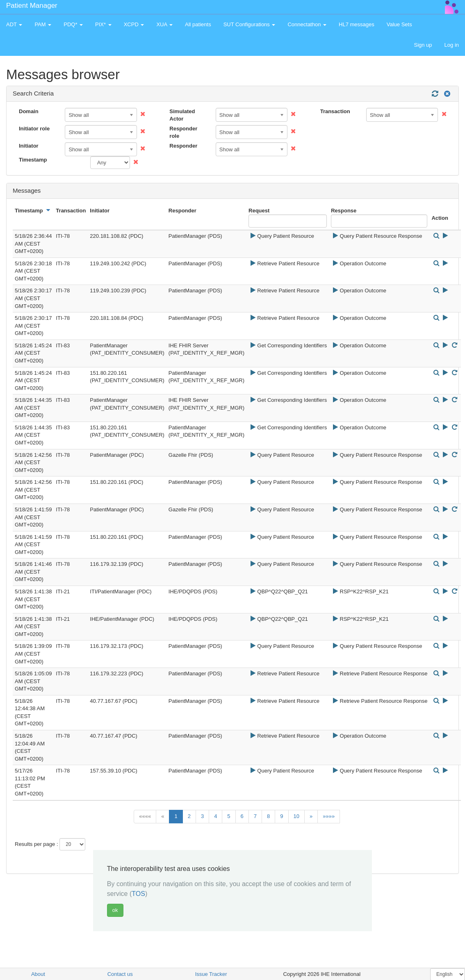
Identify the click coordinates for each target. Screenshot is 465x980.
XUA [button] (164, 24)
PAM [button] (43, 24)
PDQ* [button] (73, 24)
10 (296, 816)
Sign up (423, 45)
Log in (452, 45)
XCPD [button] (134, 24)
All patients (198, 24)
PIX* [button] (103, 24)
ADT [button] (14, 24)
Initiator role (34, 129)
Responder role (183, 132)
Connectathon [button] (307, 24)
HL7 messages (357, 24)
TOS (138, 894)
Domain (29, 111)
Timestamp (33, 160)
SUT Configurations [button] (250, 24)
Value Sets (399, 24)
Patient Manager (32, 6)
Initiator (29, 146)
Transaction (335, 111)
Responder (183, 146)
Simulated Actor (182, 115)
